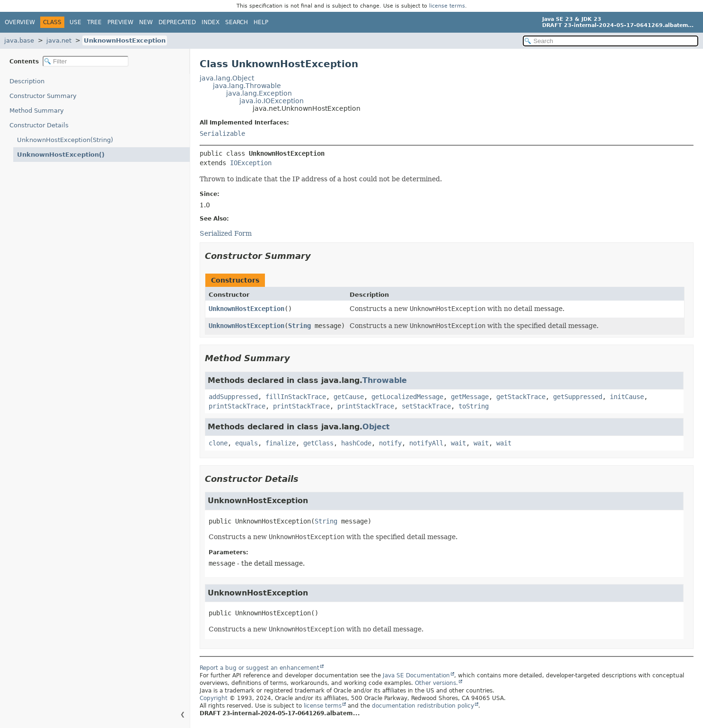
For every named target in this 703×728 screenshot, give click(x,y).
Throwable (385, 380)
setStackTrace (426, 406)
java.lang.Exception (259, 93)
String (299, 326)
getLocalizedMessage (407, 397)
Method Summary (37, 111)
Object (376, 427)
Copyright (214, 698)
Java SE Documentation (416, 675)
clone (218, 443)
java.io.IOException (272, 101)
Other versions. (436, 683)
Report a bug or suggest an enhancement (259, 668)
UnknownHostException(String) (65, 140)
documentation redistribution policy (423, 706)
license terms (447, 6)
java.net (59, 40)
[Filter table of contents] (86, 61)
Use (75, 22)
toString (474, 406)
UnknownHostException (125, 40)
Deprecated (177, 22)
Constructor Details (39, 125)
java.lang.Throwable (247, 86)
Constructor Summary (43, 96)
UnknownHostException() (61, 155)
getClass (318, 443)
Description (27, 81)
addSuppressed (233, 397)
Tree (94, 22)
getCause (349, 397)
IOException (251, 163)
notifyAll (426, 443)
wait (458, 443)
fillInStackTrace (296, 397)
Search (237, 22)
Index (211, 22)
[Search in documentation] (611, 41)
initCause (627, 397)
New (146, 22)
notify (390, 443)
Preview (120, 22)
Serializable (222, 133)
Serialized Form (226, 233)
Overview (20, 22)
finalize (281, 443)
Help (261, 22)
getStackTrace (521, 397)
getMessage (470, 397)
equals (246, 443)
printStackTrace (237, 406)
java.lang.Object (227, 78)
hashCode (356, 443)
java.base (19, 40)
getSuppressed (578, 397)
